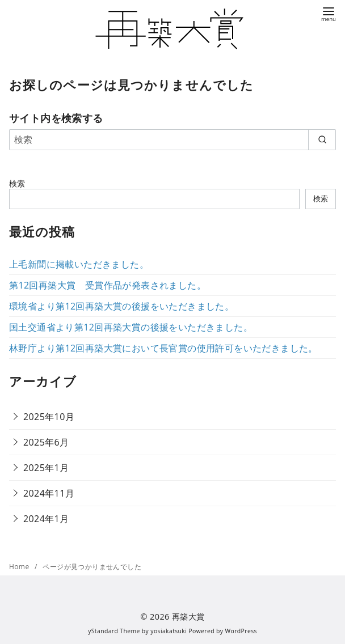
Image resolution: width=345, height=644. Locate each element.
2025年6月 (46, 442)
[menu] (329, 13)
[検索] (172, 139)
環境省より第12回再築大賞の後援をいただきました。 (121, 306)
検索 (17, 183)
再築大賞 (188, 617)
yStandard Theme (114, 631)
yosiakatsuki (169, 631)
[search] (322, 139)
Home (20, 567)
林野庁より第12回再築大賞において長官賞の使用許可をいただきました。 (163, 348)
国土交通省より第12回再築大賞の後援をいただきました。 (131, 327)
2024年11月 (49, 493)
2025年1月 (46, 468)
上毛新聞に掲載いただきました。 (79, 264)
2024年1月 (46, 519)
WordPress (241, 631)
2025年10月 (49, 417)
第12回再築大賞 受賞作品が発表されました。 (108, 285)
